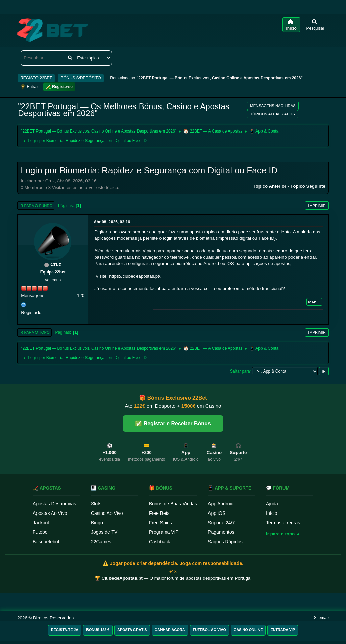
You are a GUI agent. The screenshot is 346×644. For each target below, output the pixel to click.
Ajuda (272, 504)
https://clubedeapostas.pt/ (135, 276)
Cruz (56, 264)
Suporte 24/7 (221, 523)
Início (271, 513)
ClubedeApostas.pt (122, 578)
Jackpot (41, 523)
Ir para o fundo (36, 206)
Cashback (159, 542)
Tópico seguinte (308, 186)
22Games (101, 542)
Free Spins (160, 523)
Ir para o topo (34, 332)
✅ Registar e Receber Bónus (173, 423)
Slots (96, 504)
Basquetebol (46, 542)
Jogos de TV (104, 532)
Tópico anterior (270, 186)
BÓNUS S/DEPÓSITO (81, 78)
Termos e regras (283, 523)
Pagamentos (221, 532)
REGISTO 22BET (36, 78)
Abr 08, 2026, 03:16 (112, 222)
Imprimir (317, 206)
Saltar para (240, 371)
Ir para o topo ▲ (283, 534)
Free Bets (159, 513)
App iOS (217, 513)
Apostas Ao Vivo (50, 513)
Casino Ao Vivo (107, 513)
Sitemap (321, 618)
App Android (221, 504)
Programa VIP (164, 532)
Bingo (97, 523)
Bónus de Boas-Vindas (173, 504)
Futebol (41, 532)
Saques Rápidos (225, 542)
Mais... (314, 302)
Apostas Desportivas (54, 504)
